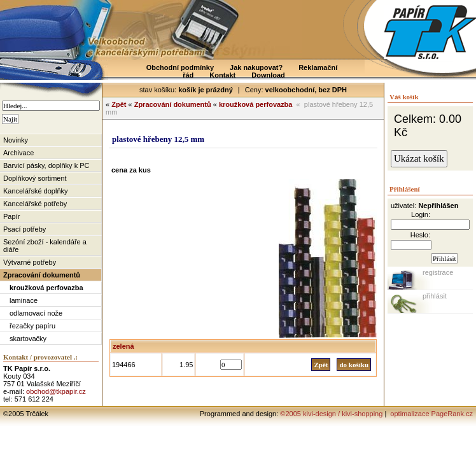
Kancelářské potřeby (35, 204)
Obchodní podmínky (180, 67)
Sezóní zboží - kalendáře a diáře (45, 246)
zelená (123, 346)
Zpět (119, 104)
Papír (11, 216)
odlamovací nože (36, 313)
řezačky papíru (32, 326)
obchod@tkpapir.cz (56, 391)
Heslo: (420, 235)
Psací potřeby (24, 229)
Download (268, 75)
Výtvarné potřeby (30, 262)
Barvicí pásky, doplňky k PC (46, 165)
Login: (421, 214)
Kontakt (222, 75)
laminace (24, 300)
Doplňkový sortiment (35, 178)
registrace (438, 272)
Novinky (16, 140)
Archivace (18, 153)
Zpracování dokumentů (42, 275)
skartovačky (28, 339)
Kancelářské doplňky (36, 191)
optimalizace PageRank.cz (430, 414)
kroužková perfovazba (46, 288)
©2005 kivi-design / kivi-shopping (331, 414)
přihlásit (435, 296)
